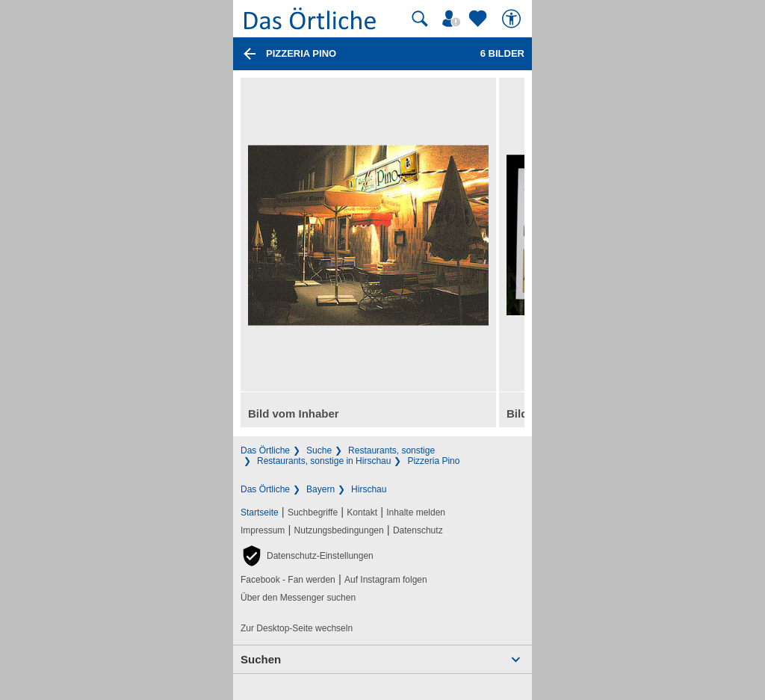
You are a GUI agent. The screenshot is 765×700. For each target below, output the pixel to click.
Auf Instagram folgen (386, 580)
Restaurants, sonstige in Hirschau (324, 461)
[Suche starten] (420, 19)
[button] (307, 556)
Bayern (320, 489)
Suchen (261, 659)
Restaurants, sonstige (391, 450)
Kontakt (362, 512)
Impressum (263, 530)
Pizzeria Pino (433, 461)
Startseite (260, 512)
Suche (319, 450)
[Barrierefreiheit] (513, 19)
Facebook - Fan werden (288, 580)
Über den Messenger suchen (298, 598)
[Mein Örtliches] (453, 19)
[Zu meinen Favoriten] (480, 19)
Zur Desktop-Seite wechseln (297, 628)
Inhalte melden (416, 512)
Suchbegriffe (313, 512)
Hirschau (369, 489)
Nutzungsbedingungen (339, 530)
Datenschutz (418, 530)
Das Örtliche (265, 450)
